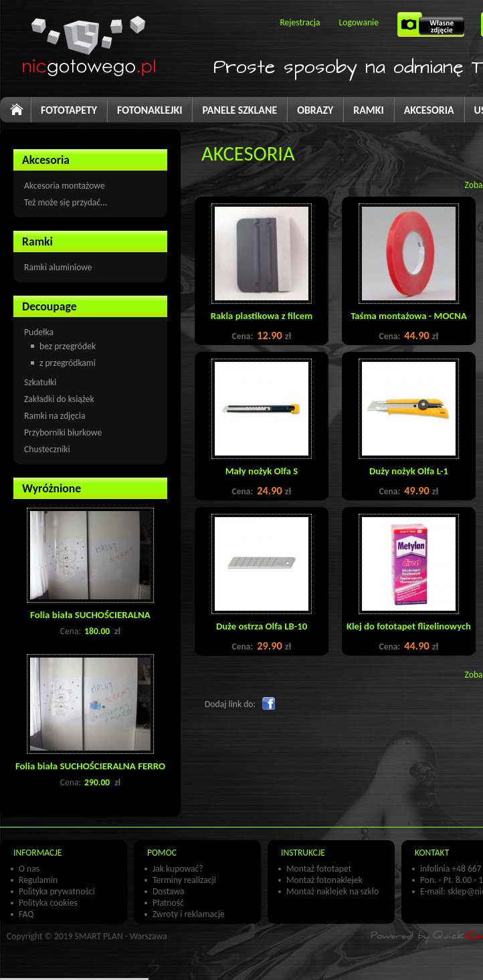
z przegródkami (68, 363)
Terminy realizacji (184, 880)
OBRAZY (315, 110)
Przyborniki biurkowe (63, 432)
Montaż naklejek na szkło (332, 891)
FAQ (26, 914)
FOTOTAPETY (69, 110)
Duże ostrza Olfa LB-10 (262, 626)
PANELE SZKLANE (239, 110)
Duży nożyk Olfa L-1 (409, 471)
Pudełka (39, 332)
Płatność (168, 903)
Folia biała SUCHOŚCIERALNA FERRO (90, 766)
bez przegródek (68, 346)
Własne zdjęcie (432, 29)
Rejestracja (300, 22)
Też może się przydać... (66, 202)
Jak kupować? (178, 869)
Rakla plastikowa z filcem (262, 316)
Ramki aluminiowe (58, 267)
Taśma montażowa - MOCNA (409, 316)
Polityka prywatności (57, 891)
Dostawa (169, 891)
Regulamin (38, 880)
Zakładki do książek (59, 399)
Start (23, 115)
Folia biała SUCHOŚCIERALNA (90, 615)
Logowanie (359, 22)
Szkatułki (40, 382)
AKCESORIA (429, 110)
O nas (29, 869)
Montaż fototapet (319, 869)
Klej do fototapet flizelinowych (409, 626)
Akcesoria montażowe (65, 186)
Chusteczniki (47, 449)
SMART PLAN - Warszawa (121, 936)
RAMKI (368, 110)
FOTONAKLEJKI (150, 110)
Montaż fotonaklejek (324, 880)
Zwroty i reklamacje (189, 914)
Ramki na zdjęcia (55, 416)
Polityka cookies (48, 903)
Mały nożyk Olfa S (262, 471)
